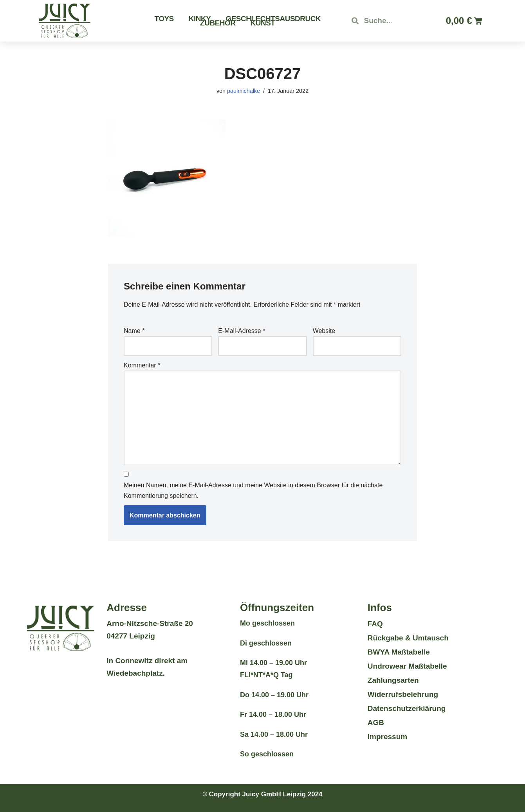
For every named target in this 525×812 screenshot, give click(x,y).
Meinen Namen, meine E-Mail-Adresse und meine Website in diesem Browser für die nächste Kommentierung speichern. (253, 490)
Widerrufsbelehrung (403, 694)
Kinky (200, 19)
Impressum (387, 737)
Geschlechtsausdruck (273, 19)
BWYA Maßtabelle (399, 652)
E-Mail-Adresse (242, 331)
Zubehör (218, 23)
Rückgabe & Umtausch (408, 638)
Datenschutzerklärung (407, 708)
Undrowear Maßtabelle (407, 666)
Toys (164, 19)
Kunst (263, 23)
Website (324, 331)
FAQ (375, 624)
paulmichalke (244, 91)
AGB (376, 722)
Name (134, 331)
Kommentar (142, 365)
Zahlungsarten (393, 680)
